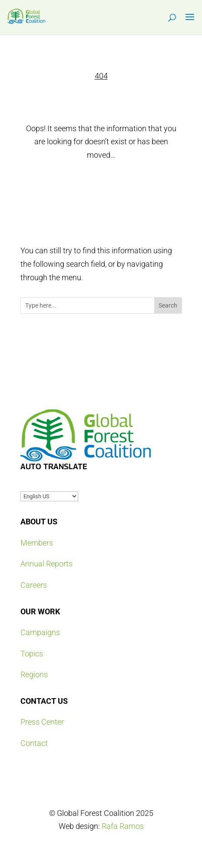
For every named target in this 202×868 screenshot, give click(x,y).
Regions (34, 674)
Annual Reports (46, 564)
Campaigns (40, 632)
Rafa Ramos (123, 826)
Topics (32, 654)
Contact (34, 743)
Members (37, 543)
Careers (34, 585)
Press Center (42, 722)
